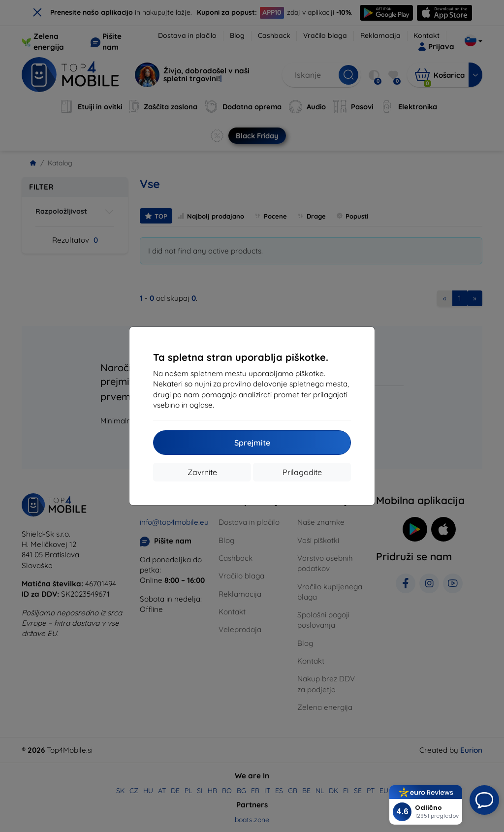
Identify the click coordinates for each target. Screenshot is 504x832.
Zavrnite (202, 472)
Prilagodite (302, 472)
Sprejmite (252, 443)
